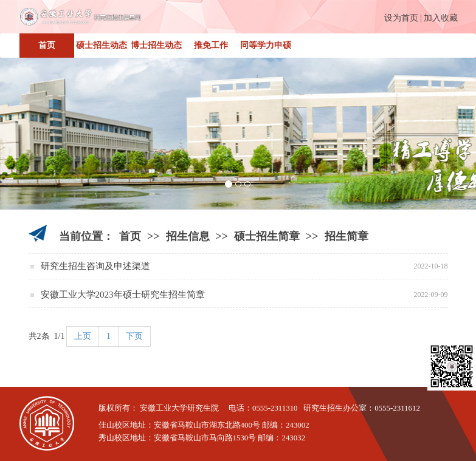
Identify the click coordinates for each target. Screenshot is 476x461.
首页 (47, 45)
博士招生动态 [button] (156, 45)
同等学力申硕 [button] (266, 45)
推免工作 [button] (211, 45)
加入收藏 (441, 18)
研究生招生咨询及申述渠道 (95, 266)
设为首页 (401, 18)
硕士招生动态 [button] (102, 45)
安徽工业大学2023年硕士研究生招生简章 (123, 295)
